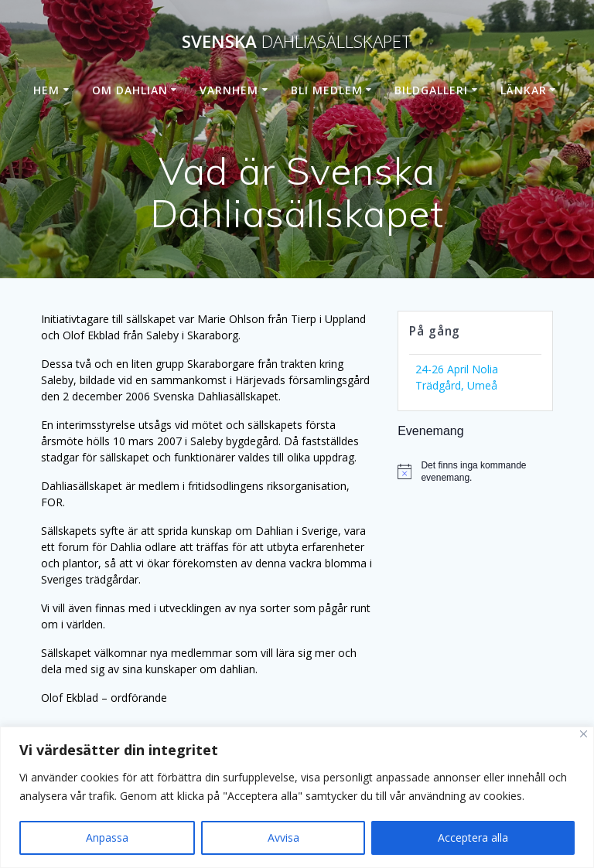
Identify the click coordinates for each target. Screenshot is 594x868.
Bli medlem (327, 90)
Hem (46, 90)
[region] (297, 797)
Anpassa (107, 837)
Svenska (297, 42)
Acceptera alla (473, 837)
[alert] (475, 472)
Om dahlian (130, 90)
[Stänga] (584, 734)
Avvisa (283, 837)
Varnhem (229, 90)
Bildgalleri (431, 90)
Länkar (524, 90)
